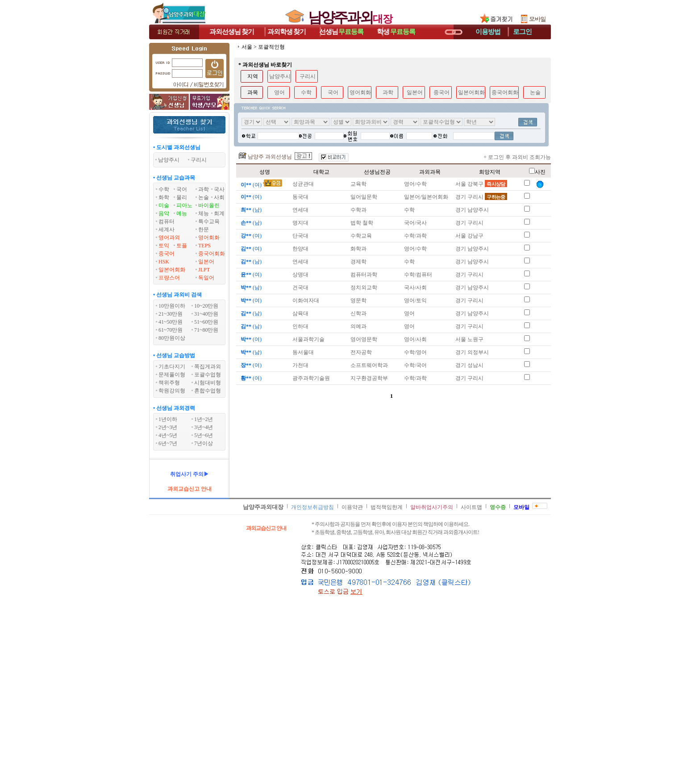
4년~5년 (168, 435)
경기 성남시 (469, 365)
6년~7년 (168, 443)
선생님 (342, 32)
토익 (164, 246)
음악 (164, 213)
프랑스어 (169, 278)
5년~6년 (204, 435)
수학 (164, 189)
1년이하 (168, 419)
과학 (204, 189)
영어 (279, 92)
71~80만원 (206, 330)
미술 (164, 205)
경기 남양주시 (472, 210)
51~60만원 (206, 322)
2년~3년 (168, 427)
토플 (182, 246)
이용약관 (352, 507)
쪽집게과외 (208, 367)
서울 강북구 (481, 184)
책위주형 (169, 383)
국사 (219, 189)
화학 (164, 197)
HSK (164, 262)
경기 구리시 (481, 197)
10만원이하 (172, 306)
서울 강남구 (469, 236)
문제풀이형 (172, 375)
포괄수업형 (208, 375)
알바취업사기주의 (432, 507)
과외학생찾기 (287, 32)
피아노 (184, 205)
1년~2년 (204, 419)
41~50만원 (171, 322)
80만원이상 (172, 338)
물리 (182, 197)
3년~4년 (204, 427)
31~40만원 (206, 314)
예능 (182, 213)
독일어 (206, 278)
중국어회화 (212, 254)
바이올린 (209, 205)
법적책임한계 (387, 507)
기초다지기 (172, 367)
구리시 (308, 76)
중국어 (167, 254)
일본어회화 (172, 270)
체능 (204, 213)
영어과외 (169, 238)
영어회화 (209, 238)
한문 (204, 229)
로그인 (522, 32)
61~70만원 (171, 330)
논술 (204, 197)
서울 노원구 (469, 339)
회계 (219, 213)
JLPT (204, 270)
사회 (219, 197)
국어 (182, 189)
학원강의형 (172, 391)
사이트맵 (471, 507)
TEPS (204, 246)
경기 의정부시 (472, 352)
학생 (396, 32)
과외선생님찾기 (232, 32)
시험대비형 (208, 383)
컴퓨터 (167, 221)
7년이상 (204, 443)
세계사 (167, 229)
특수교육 (209, 221)
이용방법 (488, 32)
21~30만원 (171, 314)
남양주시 (280, 76)
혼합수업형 (208, 391)
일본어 (206, 262)
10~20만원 (206, 306)
